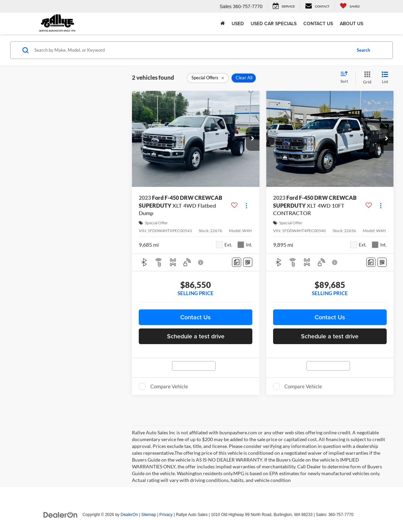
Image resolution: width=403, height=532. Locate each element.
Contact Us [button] (196, 317)
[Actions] (246, 205)
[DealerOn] (61, 514)
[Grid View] (366, 78)
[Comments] (237, 262)
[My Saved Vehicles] (350, 6)
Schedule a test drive (196, 336)
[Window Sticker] (248, 262)
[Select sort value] (346, 78)
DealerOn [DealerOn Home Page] (129, 515)
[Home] (223, 23)
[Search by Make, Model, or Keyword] (192, 50)
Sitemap (149, 515)
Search (363, 50)
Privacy (166, 515)
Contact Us (318, 23)
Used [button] (238, 23)
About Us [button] (351, 23)
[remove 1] (208, 78)
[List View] (385, 78)
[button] (253, 139)
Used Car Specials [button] (274, 23)
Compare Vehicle (169, 386)
